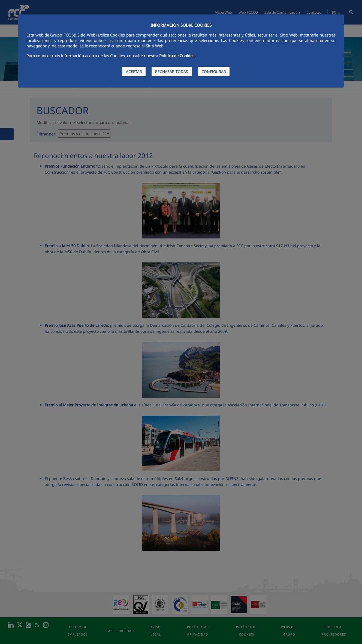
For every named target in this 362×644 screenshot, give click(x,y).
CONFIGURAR (214, 72)
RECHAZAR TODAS (172, 72)
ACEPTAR (134, 72)
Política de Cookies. (177, 56)
